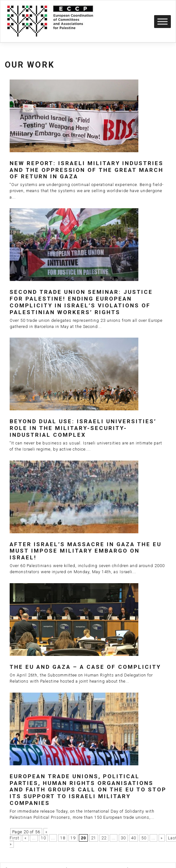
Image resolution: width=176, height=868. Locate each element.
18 (63, 838)
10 (43, 838)
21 (94, 838)
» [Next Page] (162, 838)
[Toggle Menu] (162, 21)
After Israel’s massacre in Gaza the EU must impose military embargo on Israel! (86, 551)
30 (123, 838)
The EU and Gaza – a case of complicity (85, 667)
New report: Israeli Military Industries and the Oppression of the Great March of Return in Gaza (87, 170)
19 (73, 838)
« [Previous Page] (26, 838)
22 (104, 838)
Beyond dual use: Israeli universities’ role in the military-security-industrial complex (83, 428)
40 (134, 838)
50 (144, 838)
